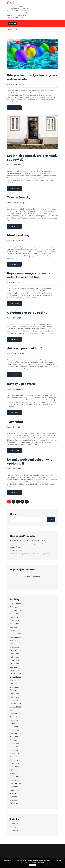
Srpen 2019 (14, 773)
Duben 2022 (15, 724)
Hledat (14, 514)
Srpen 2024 (14, 647)
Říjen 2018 (14, 787)
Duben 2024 (15, 660)
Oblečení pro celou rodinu (27, 313)
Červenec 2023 (16, 690)
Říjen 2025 (14, 607)
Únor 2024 (14, 667)
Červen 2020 (15, 760)
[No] (63, 863)
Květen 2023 (15, 697)
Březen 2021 (15, 750)
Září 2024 (14, 644)
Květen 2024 (15, 657)
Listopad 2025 (15, 604)
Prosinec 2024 (15, 634)
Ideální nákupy (18, 235)
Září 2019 (14, 770)
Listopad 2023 (15, 677)
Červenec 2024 (16, 650)
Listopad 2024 (16, 637)
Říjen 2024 (14, 640)
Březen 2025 (15, 624)
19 (22, 502)
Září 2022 (14, 710)
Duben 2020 (15, 763)
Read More (14, 108)
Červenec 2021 (16, 740)
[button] (12, 24)
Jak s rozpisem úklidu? (25, 348)
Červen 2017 (15, 803)
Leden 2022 (14, 730)
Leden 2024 (15, 670)
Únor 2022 (14, 727)
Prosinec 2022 (15, 704)
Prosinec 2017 (15, 793)
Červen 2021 (15, 744)
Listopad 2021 (15, 734)
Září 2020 (14, 757)
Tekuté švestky (19, 198)
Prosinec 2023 (15, 674)
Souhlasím (32, 865)
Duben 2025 (15, 620)
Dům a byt (14, 824)
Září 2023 (14, 684)
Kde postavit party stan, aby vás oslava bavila (27, 540)
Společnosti (15, 830)
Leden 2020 (15, 767)
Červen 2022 (15, 717)
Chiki (11, 3)
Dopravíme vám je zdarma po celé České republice (30, 554)
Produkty (14, 827)
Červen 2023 (15, 694)
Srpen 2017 (14, 800)
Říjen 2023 (14, 680)
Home (9, 29)
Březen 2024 (15, 664)
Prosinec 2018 (15, 780)
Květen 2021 (15, 747)
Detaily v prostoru (21, 384)
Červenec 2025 (16, 611)
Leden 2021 (14, 754)
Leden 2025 (14, 630)
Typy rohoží (16, 422)
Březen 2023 (15, 700)
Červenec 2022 (16, 714)
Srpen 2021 (14, 737)
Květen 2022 (15, 720)
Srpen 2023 (14, 687)
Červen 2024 (15, 654)
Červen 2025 (15, 614)
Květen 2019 (15, 777)
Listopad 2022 (15, 707)
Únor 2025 (14, 627)
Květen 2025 (15, 617)
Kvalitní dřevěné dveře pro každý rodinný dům (28, 544)
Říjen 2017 (14, 797)
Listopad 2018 (15, 783)
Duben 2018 (15, 790)
